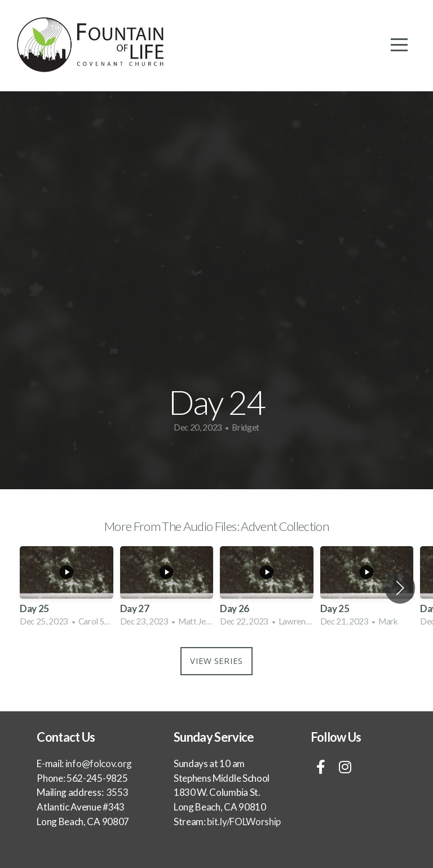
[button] (400, 588)
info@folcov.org (99, 763)
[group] (67, 588)
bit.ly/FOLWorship (243, 821)
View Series (216, 661)
